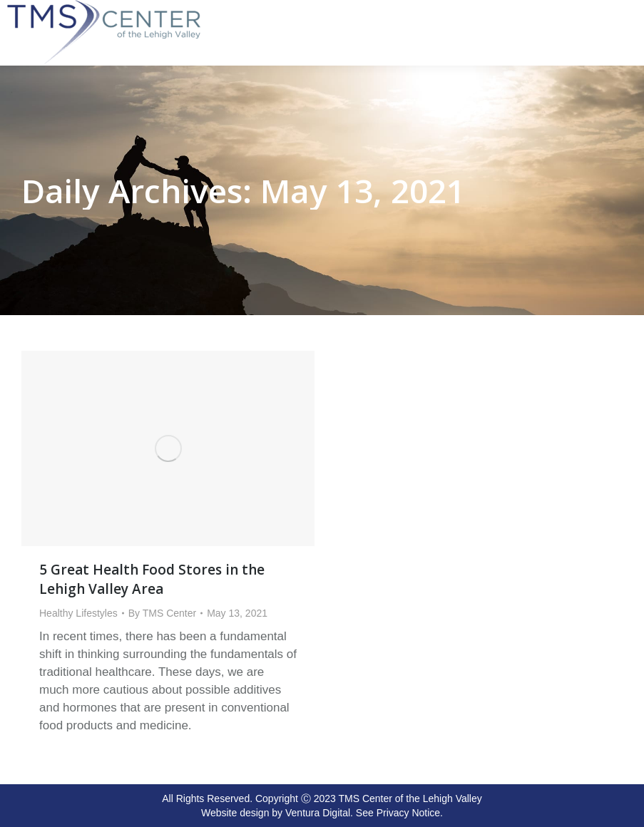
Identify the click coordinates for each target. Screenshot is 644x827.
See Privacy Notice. (399, 813)
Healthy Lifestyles (78, 613)
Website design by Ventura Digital (276, 813)
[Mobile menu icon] (630, 9)
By (162, 613)
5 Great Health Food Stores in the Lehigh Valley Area (152, 579)
